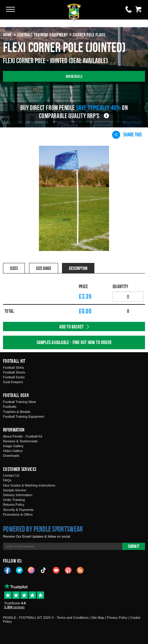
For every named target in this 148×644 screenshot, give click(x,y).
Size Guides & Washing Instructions (29, 485)
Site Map (98, 618)
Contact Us (11, 475)
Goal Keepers (13, 382)
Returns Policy (14, 505)
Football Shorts (14, 372)
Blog (80, 570)
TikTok (44, 570)
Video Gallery (13, 451)
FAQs (7, 480)
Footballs (10, 407)
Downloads (11, 456)
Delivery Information (18, 495)
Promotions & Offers (18, 514)
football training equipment (43, 35)
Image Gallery (13, 446)
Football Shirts (13, 368)
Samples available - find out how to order (74, 342)
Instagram (31, 570)
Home (7, 35)
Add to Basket (72, 327)
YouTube (56, 570)
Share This (127, 135)
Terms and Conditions (73, 618)
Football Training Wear (19, 402)
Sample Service (15, 490)
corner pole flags (89, 35)
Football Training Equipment (24, 417)
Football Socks (14, 377)
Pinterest (68, 570)
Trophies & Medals (17, 412)
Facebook (7, 570)
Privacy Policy (117, 618)
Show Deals (74, 76)
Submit (134, 546)
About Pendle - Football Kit (23, 436)
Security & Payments (18, 510)
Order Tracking (14, 500)
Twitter (19, 570)
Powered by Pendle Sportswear (43, 529)
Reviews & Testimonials (20, 441)
